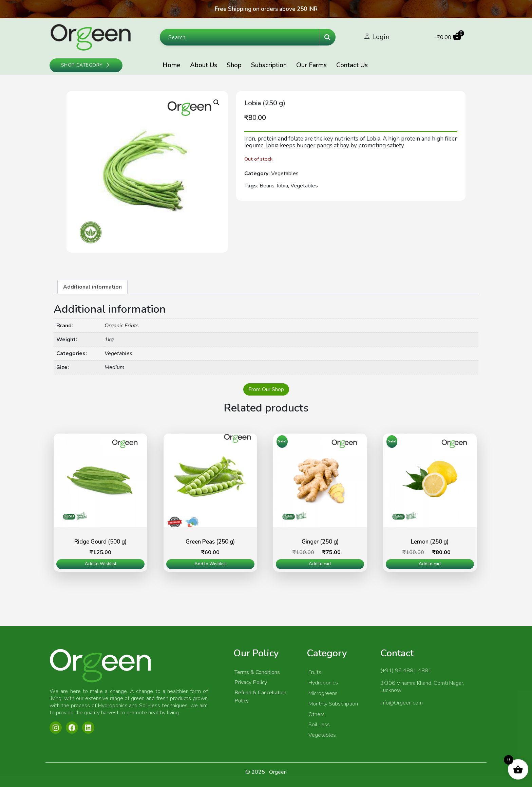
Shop (234, 65)
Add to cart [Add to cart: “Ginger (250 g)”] (320, 564)
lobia (282, 186)
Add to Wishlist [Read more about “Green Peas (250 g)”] (210, 564)
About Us (204, 65)
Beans (267, 186)
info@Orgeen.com (402, 703)
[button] (216, 103)
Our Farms (311, 65)
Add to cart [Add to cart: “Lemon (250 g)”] (430, 564)
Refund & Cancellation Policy (260, 697)
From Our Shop (266, 389)
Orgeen (278, 772)
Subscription (269, 65)
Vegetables (285, 173)
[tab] (92, 287)
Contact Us (352, 65)
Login (381, 37)
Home (172, 65)
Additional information (92, 287)
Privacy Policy (251, 682)
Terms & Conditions (257, 672)
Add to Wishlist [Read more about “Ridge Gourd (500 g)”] (101, 564)
